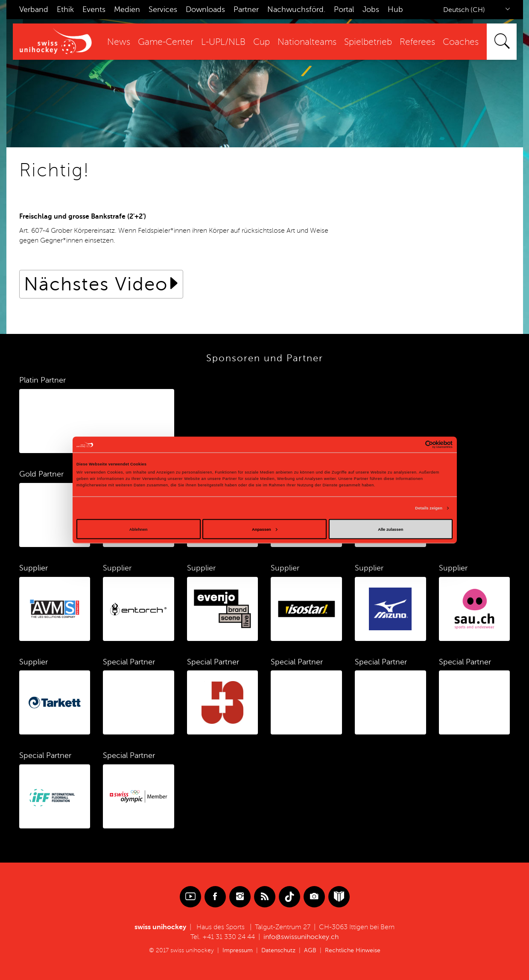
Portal (344, 9)
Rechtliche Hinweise (353, 950)
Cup (262, 42)
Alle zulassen (390, 529)
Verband (34, 9)
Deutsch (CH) (464, 10)
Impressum (238, 950)
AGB (310, 950)
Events (94, 9)
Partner (246, 9)
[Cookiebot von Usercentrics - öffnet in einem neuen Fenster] (415, 444)
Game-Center (166, 42)
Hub (395, 9)
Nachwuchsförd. (296, 9)
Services (163, 9)
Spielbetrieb (368, 42)
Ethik (65, 9)
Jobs (371, 9)
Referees (417, 42)
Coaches (461, 42)
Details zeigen (429, 508)
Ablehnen (139, 529)
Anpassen (265, 529)
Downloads (205, 9)
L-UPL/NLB (223, 42)
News (119, 42)
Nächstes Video (96, 284)
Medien (127, 9)
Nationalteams (307, 42)
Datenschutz (278, 950)
